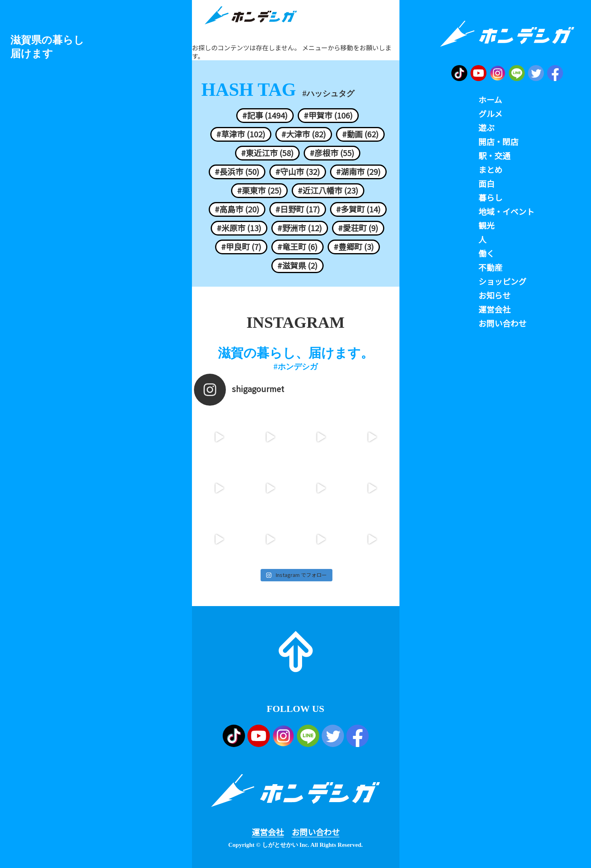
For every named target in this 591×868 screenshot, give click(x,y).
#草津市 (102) (241, 134)
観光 (486, 226)
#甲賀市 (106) (328, 115)
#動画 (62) (360, 134)
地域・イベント (506, 212)
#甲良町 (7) (241, 247)
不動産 (490, 268)
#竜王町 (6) (297, 247)
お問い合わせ (316, 832)
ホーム (490, 100)
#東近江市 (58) (267, 153)
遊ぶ (486, 128)
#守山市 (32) (298, 172)
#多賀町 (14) (358, 209)
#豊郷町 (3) (354, 247)
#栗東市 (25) (259, 190)
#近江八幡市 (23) (328, 190)
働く (486, 254)
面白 (486, 184)
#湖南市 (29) (358, 172)
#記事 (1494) (265, 115)
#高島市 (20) (237, 209)
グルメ (490, 114)
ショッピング (502, 281)
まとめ (490, 170)
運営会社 (268, 832)
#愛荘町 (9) (358, 228)
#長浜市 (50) (237, 172)
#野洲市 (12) (300, 228)
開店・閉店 (498, 142)
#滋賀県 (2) (297, 266)
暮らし (490, 198)
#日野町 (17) (298, 209)
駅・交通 (494, 156)
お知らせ (494, 295)
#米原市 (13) (239, 228)
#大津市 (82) (304, 134)
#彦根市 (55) (332, 153)
